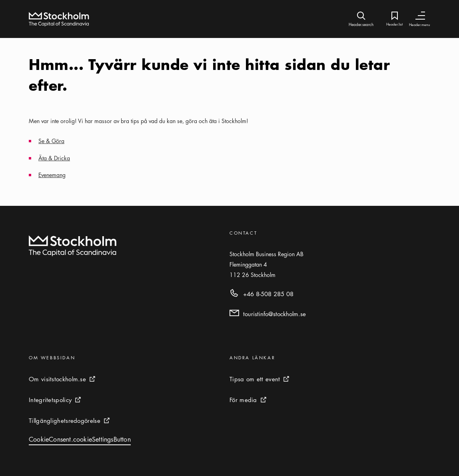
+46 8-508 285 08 (268, 294)
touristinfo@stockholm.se (274, 314)
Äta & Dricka (54, 158)
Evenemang (52, 175)
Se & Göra (51, 141)
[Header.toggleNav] (420, 16)
